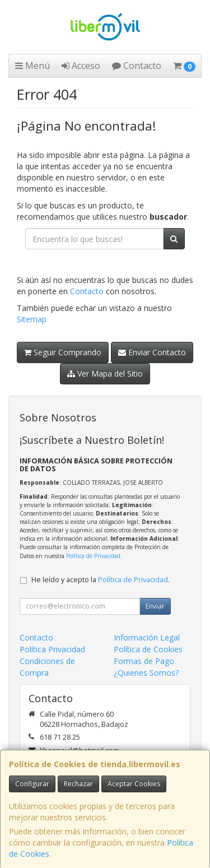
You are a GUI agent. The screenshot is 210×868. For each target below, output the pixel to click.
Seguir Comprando (63, 352)
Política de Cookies (148, 649)
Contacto (137, 66)
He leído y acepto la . (101, 580)
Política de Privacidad (93, 556)
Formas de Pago (144, 661)
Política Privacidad (52, 649)
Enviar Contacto (152, 352)
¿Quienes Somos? (146, 673)
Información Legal (147, 637)
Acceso (81, 66)
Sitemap (32, 319)
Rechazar (78, 784)
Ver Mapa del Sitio (105, 373)
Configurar (32, 784)
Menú (32, 66)
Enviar (155, 606)
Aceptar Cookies (134, 784)
